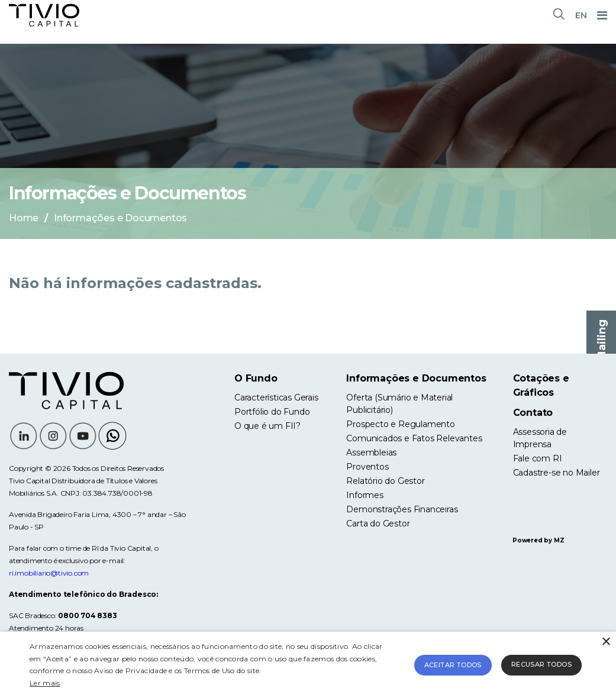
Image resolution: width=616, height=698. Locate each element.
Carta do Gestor (378, 523)
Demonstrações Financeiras (402, 509)
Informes (365, 495)
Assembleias (371, 453)
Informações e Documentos (416, 378)
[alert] (308, 665)
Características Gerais (276, 398)
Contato (533, 413)
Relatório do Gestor (385, 481)
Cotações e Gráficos (541, 385)
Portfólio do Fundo (272, 412)
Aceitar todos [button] (453, 665)
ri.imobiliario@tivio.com (49, 573)
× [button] (606, 642)
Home (24, 218)
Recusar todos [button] (541, 664)
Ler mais (45, 683)
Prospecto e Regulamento (400, 424)
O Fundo (256, 378)
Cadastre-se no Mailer (557, 473)
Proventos (367, 467)
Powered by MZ (538, 540)
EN (581, 15)
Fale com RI (538, 458)
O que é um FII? (267, 426)
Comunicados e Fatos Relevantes (414, 438)
